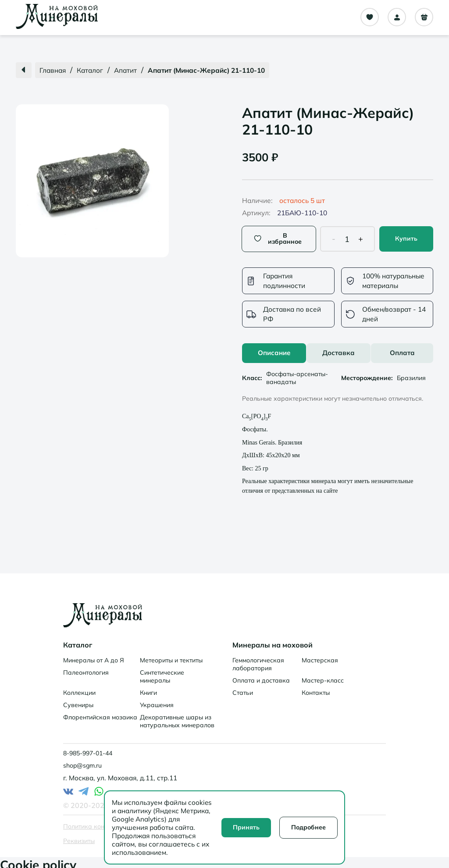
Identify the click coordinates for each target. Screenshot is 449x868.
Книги (148, 688)
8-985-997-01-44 (88, 749)
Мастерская (320, 656)
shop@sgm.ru (82, 761)
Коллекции (79, 688)
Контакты (316, 688)
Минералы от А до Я (94, 656)
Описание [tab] (274, 348)
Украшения (157, 701)
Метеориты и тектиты (171, 656)
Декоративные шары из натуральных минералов (177, 717)
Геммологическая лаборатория (258, 660)
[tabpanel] (338, 426)
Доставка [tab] (339, 348)
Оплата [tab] (402, 348)
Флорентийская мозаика (100, 713)
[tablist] (338, 349)
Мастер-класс (323, 676)
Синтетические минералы (162, 672)
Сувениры (78, 701)
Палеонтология (86, 668)
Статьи (243, 688)
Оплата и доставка (261, 676)
